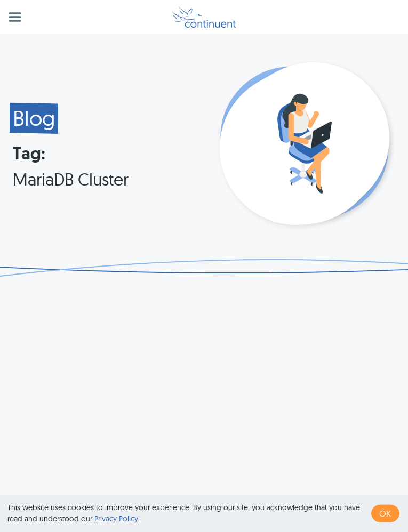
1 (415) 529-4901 (191, 487)
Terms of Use (254, 487)
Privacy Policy (116, 519)
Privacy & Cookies (322, 487)
